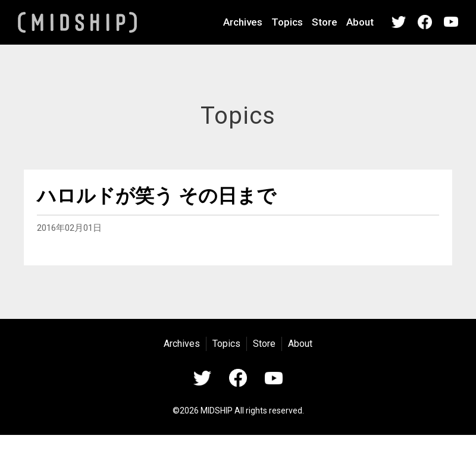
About (360, 22)
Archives (243, 22)
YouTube (451, 22)
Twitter (399, 22)
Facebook (425, 22)
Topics (287, 22)
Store (325, 22)
